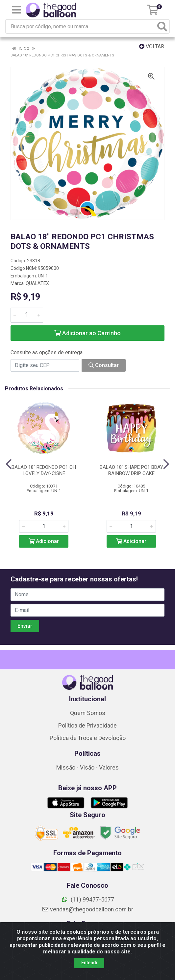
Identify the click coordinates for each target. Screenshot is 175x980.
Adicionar (44, 541)
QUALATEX (37, 283)
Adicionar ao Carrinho (87, 333)
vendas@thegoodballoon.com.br (87, 909)
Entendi (89, 963)
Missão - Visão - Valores (87, 768)
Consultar (104, 365)
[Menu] (16, 10)
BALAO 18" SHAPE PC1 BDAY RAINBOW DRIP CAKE (131, 470)
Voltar (152, 46)
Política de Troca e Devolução (88, 738)
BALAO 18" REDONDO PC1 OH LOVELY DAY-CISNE (44, 470)
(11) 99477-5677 (88, 900)
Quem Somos (88, 713)
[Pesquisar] (162, 26)
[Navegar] (9, 464)
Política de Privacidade (87, 726)
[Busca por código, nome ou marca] (81, 26)
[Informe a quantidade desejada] (27, 315)
